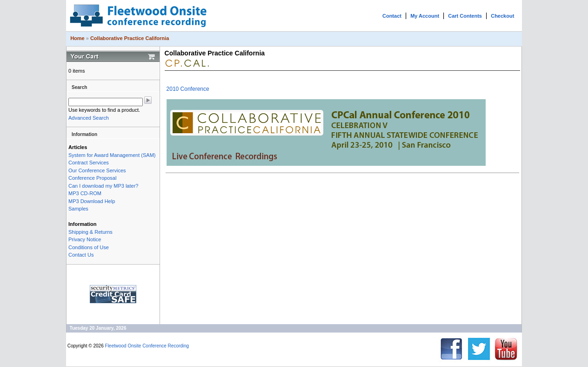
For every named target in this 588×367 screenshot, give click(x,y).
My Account (425, 16)
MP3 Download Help (92, 201)
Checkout (502, 16)
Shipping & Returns (90, 232)
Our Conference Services (97, 170)
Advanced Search (89, 118)
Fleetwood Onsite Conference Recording (147, 346)
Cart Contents (465, 16)
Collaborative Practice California (130, 38)
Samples (78, 209)
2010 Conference (188, 89)
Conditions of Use (89, 247)
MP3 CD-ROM (85, 193)
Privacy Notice (85, 239)
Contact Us (81, 255)
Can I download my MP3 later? (103, 186)
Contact (392, 16)
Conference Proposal (92, 178)
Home (77, 38)
